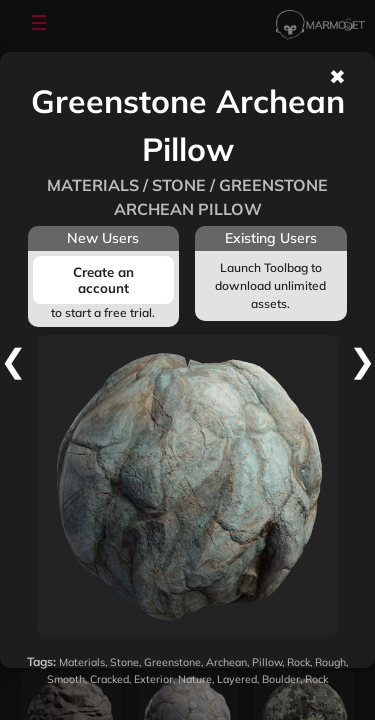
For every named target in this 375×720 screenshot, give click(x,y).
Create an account (103, 280)
